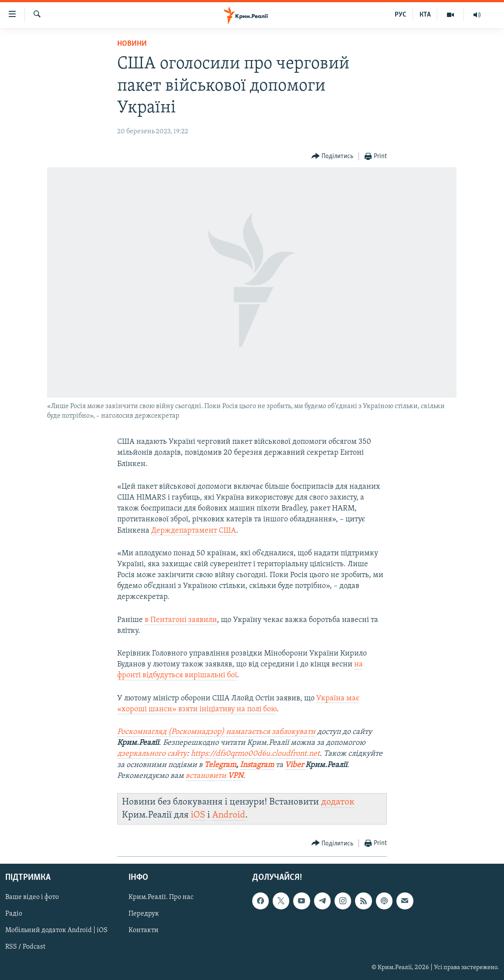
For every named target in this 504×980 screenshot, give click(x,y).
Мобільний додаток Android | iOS (56, 931)
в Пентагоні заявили (181, 620)
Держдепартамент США (194, 531)
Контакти (144, 931)
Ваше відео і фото (32, 898)
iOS (198, 815)
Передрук (144, 914)
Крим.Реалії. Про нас (161, 898)
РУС (401, 15)
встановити (214, 776)
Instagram (257, 765)
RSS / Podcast (25, 947)
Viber (295, 765)
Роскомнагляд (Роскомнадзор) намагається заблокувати (216, 732)
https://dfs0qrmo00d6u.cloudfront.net (255, 754)
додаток (338, 802)
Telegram (220, 765)
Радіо (14, 914)
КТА (425, 15)
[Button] (333, 157)
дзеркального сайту (152, 754)
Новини (132, 44)
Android (229, 815)
